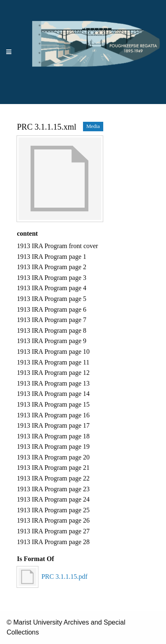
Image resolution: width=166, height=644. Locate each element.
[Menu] (9, 52)
